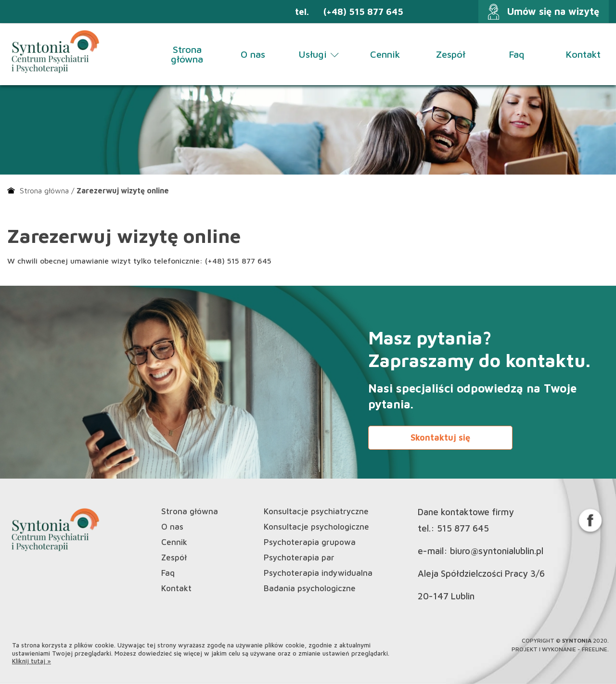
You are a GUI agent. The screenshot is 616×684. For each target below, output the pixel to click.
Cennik (385, 54)
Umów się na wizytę (553, 11)
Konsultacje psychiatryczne (316, 512)
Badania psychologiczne (310, 589)
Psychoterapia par (299, 558)
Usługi (319, 54)
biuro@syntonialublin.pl (497, 551)
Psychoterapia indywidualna (318, 573)
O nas (253, 54)
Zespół (451, 54)
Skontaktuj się (440, 437)
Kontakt (583, 54)
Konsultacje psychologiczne (316, 527)
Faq (517, 54)
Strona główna (187, 54)
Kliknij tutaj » (32, 661)
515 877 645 (463, 528)
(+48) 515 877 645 (363, 12)
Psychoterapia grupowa (310, 542)
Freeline (595, 649)
